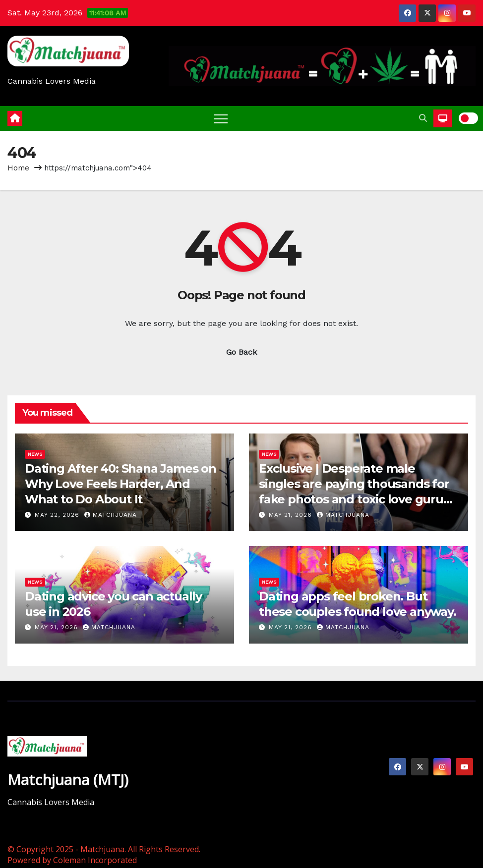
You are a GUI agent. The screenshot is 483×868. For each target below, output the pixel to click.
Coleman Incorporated (95, 860)
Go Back (241, 352)
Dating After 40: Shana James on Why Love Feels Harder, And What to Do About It (121, 484)
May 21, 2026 (292, 515)
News (35, 454)
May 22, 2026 (58, 515)
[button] (423, 118)
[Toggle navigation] (221, 118)
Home (18, 168)
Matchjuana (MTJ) (68, 780)
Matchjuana (111, 515)
